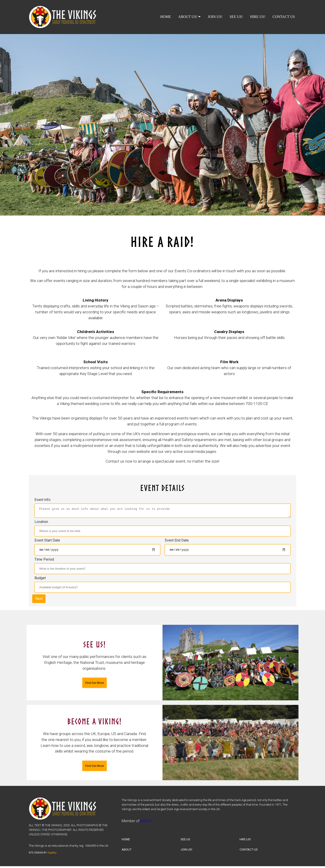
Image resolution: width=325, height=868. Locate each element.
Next (39, 601)
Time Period (44, 561)
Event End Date (177, 542)
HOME (166, 17)
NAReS (146, 823)
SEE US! (236, 17)
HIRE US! (258, 17)
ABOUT (127, 852)
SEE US (185, 841)
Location (41, 523)
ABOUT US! (189, 17)
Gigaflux (52, 855)
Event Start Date (47, 542)
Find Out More (95, 685)
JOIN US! (215, 17)
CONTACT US (284, 17)
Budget (40, 580)
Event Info (42, 500)
